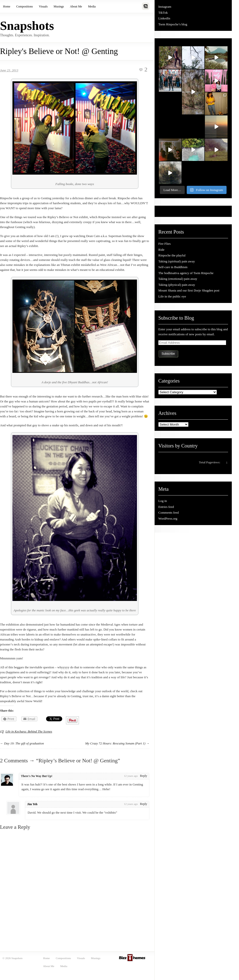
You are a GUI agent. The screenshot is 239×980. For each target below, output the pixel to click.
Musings (59, 6)
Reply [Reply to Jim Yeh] (144, 804)
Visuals (43, 6)
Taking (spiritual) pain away (177, 261)
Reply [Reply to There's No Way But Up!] (144, 776)
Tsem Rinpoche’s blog (173, 24)
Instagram (165, 7)
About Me (76, 6)
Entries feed (166, 507)
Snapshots (27, 26)
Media (92, 6)
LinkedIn (164, 18)
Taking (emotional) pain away (178, 279)
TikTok (163, 13)
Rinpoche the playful (172, 255)
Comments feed (169, 513)
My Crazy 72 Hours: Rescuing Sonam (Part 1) (115, 743)
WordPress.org (168, 518)
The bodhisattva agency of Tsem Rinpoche (186, 273)
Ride (161, 250)
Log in (163, 501)
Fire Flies (164, 244)
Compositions (25, 6)
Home (7, 6)
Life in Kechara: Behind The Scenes (29, 731)
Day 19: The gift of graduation (24, 743)
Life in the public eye (172, 296)
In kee (189, 93)
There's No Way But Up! (37, 776)
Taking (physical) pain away (177, 285)
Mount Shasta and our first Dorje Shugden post (189, 290)
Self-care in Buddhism (173, 267)
